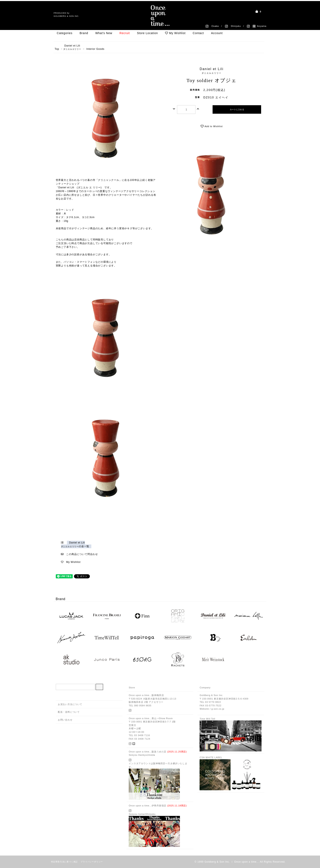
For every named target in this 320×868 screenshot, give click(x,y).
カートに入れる (237, 109)
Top (57, 49)
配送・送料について (69, 712)
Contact (198, 33)
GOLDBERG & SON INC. (67, 16)
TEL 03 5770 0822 (210, 702)
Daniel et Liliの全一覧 (75, 544)
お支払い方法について (70, 704)
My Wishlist (175, 33)
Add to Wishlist (212, 126)
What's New (104, 33)
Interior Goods (95, 49)
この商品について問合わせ (82, 554)
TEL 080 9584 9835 (140, 706)
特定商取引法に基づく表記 (64, 862)
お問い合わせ (65, 720)
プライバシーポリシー (92, 862)
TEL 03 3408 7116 (139, 735)
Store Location (147, 33)
